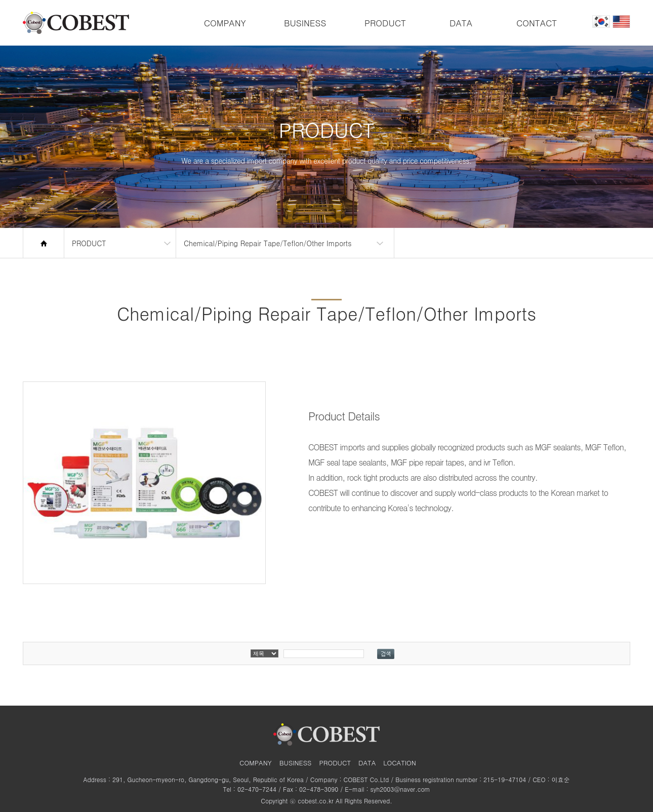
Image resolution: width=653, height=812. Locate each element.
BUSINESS (305, 23)
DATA (461, 23)
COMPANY (225, 23)
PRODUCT (385, 23)
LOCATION (400, 763)
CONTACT (537, 23)
